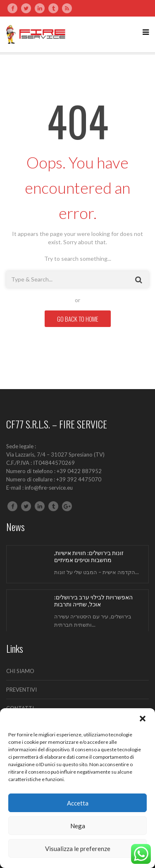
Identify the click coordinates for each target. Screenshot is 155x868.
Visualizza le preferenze (78, 849)
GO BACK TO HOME (78, 319)
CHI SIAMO (20, 671)
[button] (143, 719)
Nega (78, 826)
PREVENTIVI (21, 690)
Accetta (78, 803)
